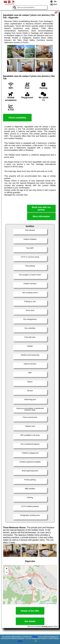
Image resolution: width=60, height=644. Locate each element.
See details (30, 621)
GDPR (20, 641)
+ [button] (7, 569)
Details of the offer (30, 611)
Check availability (17, 118)
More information (41, 216)
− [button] (7, 573)
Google (35, 637)
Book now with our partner (41, 209)
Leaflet (41, 603)
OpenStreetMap (51, 603)
